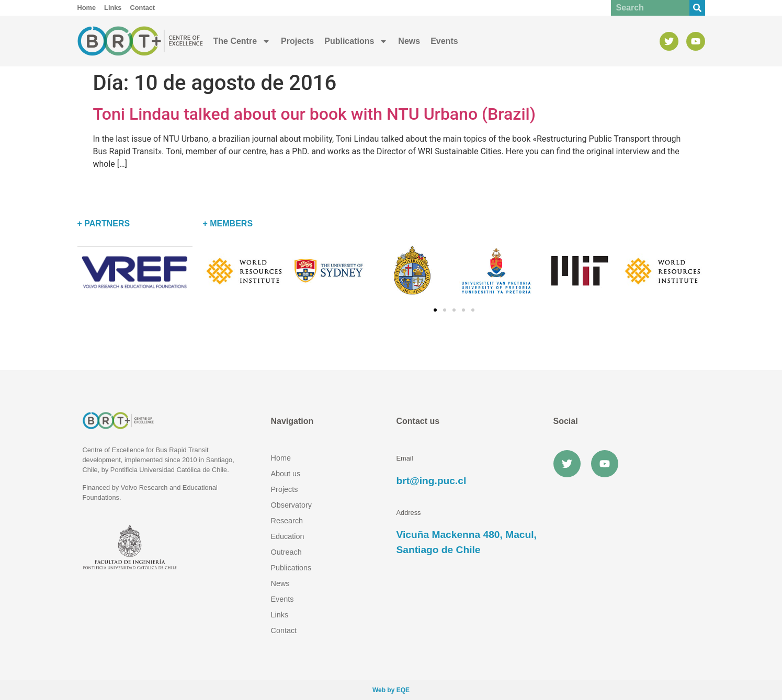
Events (444, 41)
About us (286, 474)
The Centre (242, 41)
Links (280, 615)
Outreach (286, 552)
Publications (356, 41)
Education (288, 536)
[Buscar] (697, 8)
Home (281, 458)
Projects (297, 41)
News (409, 41)
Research (287, 521)
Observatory (291, 505)
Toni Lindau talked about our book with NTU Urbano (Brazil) (314, 114)
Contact (284, 630)
